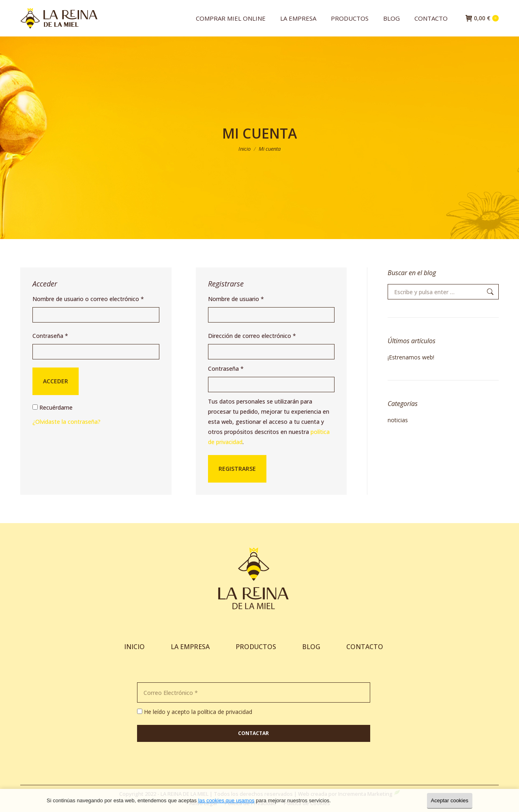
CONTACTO (365, 647)
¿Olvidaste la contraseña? (66, 422)
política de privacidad (225, 712)
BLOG (312, 647)
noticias (398, 420)
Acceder (56, 381)
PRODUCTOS (256, 647)
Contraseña (50, 336)
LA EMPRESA (190, 647)
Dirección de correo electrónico (252, 336)
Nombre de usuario (236, 299)
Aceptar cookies (450, 800)
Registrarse (237, 469)
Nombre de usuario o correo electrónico (88, 299)
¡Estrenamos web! (411, 357)
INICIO (134, 647)
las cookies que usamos (226, 800)
